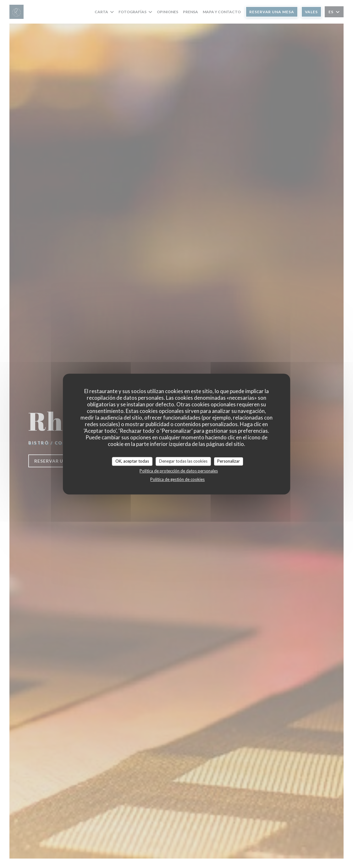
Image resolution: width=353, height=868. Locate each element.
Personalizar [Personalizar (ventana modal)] (229, 461)
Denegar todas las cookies (183, 461)
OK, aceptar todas (132, 461)
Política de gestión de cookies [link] (177, 479)
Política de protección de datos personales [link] (179, 471)
